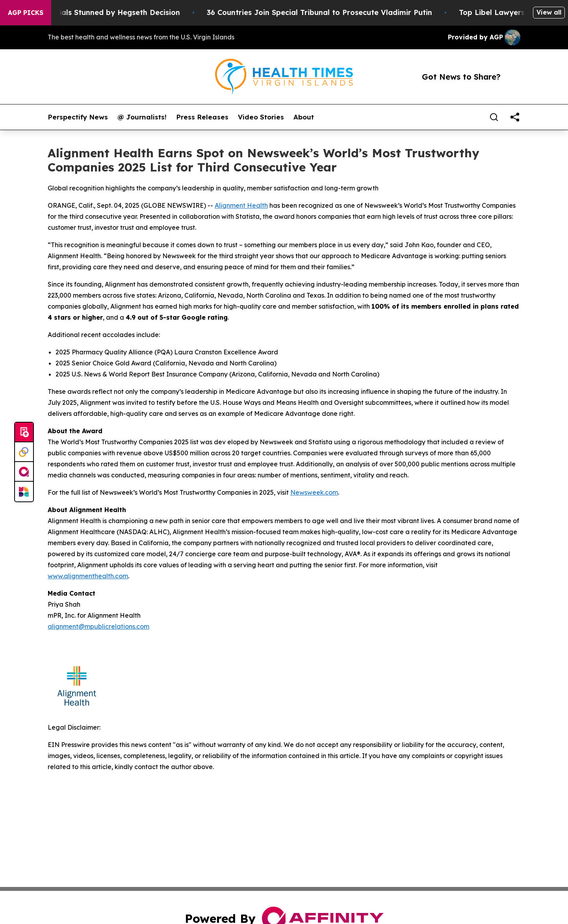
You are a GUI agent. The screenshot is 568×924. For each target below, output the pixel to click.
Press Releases (202, 117)
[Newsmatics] (24, 492)
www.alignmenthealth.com (88, 576)
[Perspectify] (24, 452)
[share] (515, 117)
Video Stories (261, 117)
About (304, 117)
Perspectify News (78, 117)
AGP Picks (26, 13)
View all (549, 12)
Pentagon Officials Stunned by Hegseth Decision (102, 12)
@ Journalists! (142, 117)
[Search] (494, 117)
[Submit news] (24, 432)
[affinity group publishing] (24, 472)
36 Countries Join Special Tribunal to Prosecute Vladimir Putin (329, 12)
